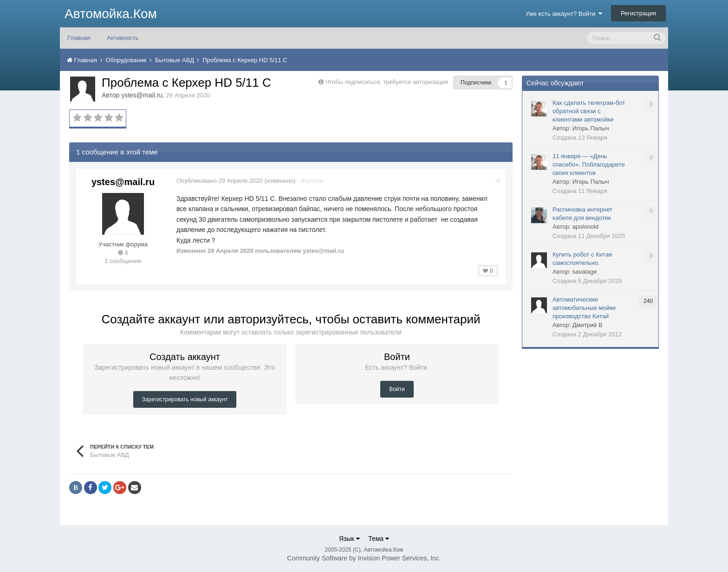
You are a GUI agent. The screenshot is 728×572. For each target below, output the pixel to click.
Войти (397, 389)
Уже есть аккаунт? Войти (564, 14)
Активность (123, 38)
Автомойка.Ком (111, 14)
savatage (585, 272)
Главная (79, 38)
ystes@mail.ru (142, 95)
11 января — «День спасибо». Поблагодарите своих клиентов (589, 164)
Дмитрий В (588, 325)
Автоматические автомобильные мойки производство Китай (584, 308)
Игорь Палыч (591, 128)
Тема (379, 539)
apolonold (585, 227)
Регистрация (638, 13)
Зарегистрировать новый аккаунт (185, 399)
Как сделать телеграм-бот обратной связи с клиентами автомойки (589, 111)
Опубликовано (220, 181)
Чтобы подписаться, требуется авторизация (387, 82)
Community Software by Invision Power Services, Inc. (364, 558)
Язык (349, 539)
